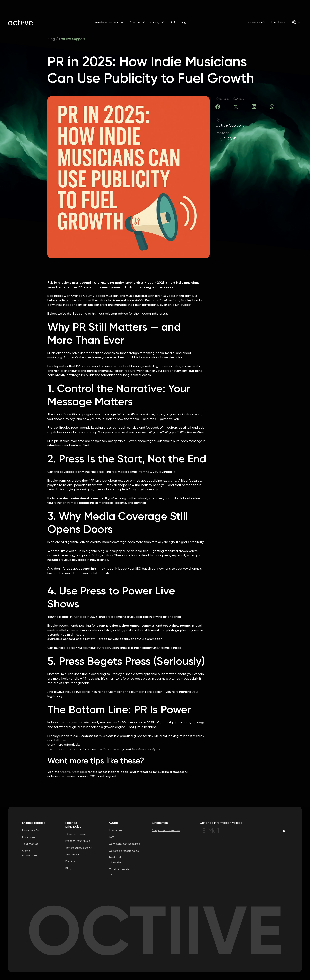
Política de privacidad (116, 860)
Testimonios (30, 844)
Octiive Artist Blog (74, 772)
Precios (70, 861)
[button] (109, 22)
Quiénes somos (76, 834)
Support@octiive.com (166, 830)
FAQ (172, 22)
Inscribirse (278, 22)
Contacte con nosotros (124, 844)
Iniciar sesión (257, 22)
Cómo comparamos (31, 853)
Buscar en (115, 830)
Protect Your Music (78, 841)
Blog (183, 22)
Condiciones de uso (119, 872)
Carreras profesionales (124, 851)
